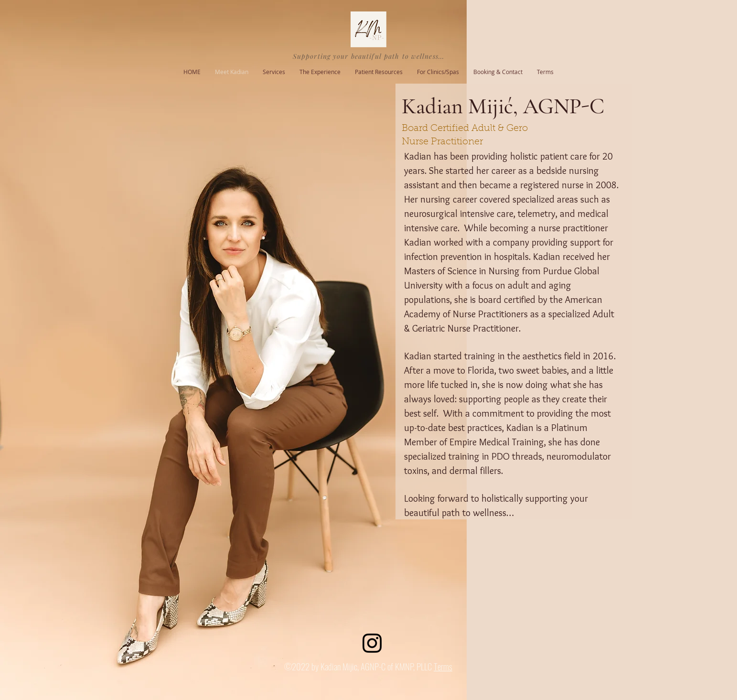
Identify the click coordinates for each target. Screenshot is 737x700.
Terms (443, 666)
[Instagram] (372, 643)
